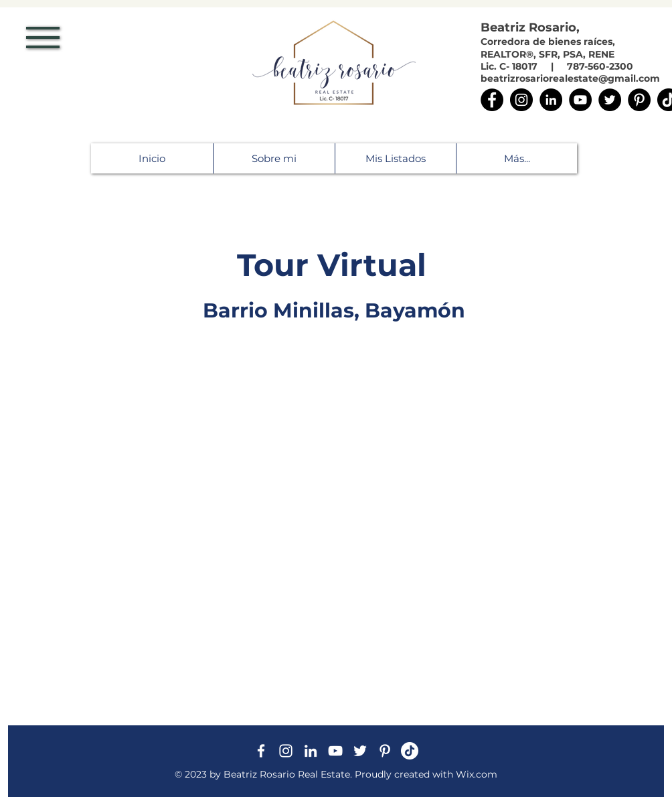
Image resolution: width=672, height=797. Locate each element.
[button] (43, 38)
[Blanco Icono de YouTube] (335, 751)
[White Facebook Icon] (261, 751)
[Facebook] (492, 100)
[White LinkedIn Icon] (311, 751)
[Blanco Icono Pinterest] (385, 751)
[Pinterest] (639, 100)
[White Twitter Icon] (360, 751)
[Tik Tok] (410, 751)
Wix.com (477, 774)
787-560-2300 (601, 66)
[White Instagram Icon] (286, 751)
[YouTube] (580, 100)
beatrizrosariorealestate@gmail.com (570, 78)
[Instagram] (521, 100)
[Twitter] (610, 100)
